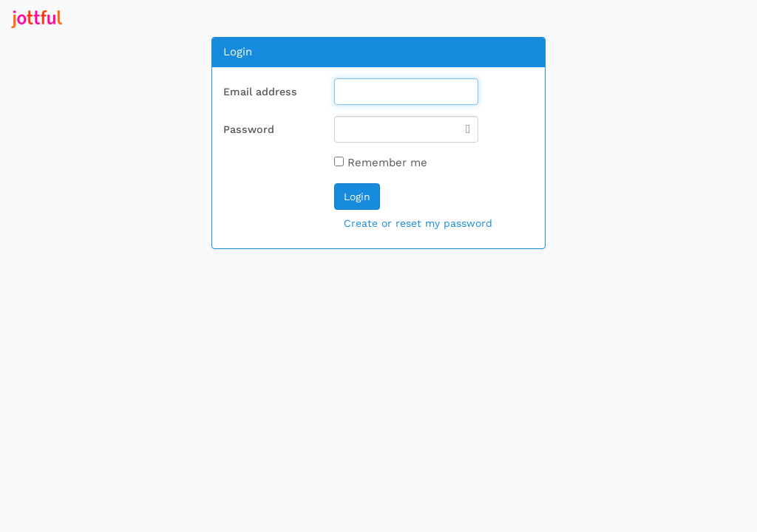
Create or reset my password (418, 223)
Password (249, 129)
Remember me (381, 163)
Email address (260, 91)
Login (357, 197)
